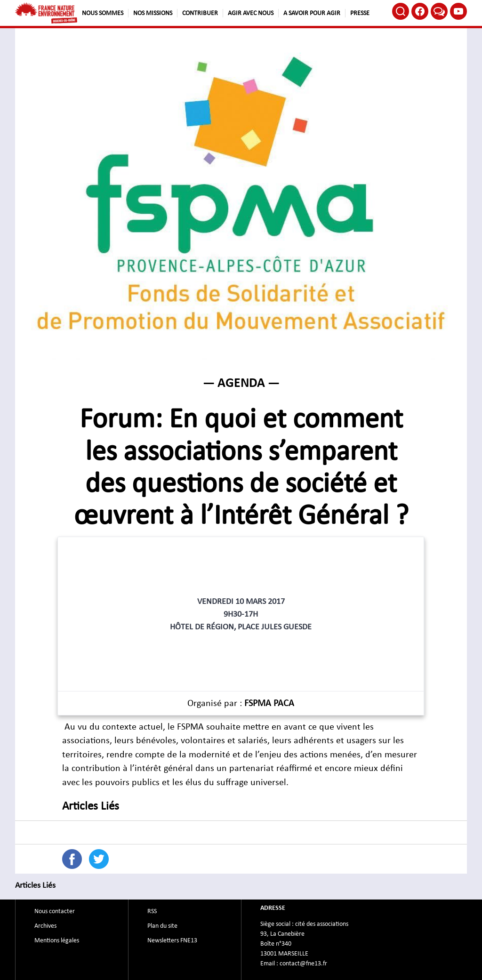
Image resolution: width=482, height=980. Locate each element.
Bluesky (439, 11)
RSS (152, 911)
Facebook (420, 11)
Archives (45, 926)
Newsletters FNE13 (172, 940)
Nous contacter (55, 911)
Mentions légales (57, 940)
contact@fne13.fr (303, 964)
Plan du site (162, 926)
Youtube (458, 11)
